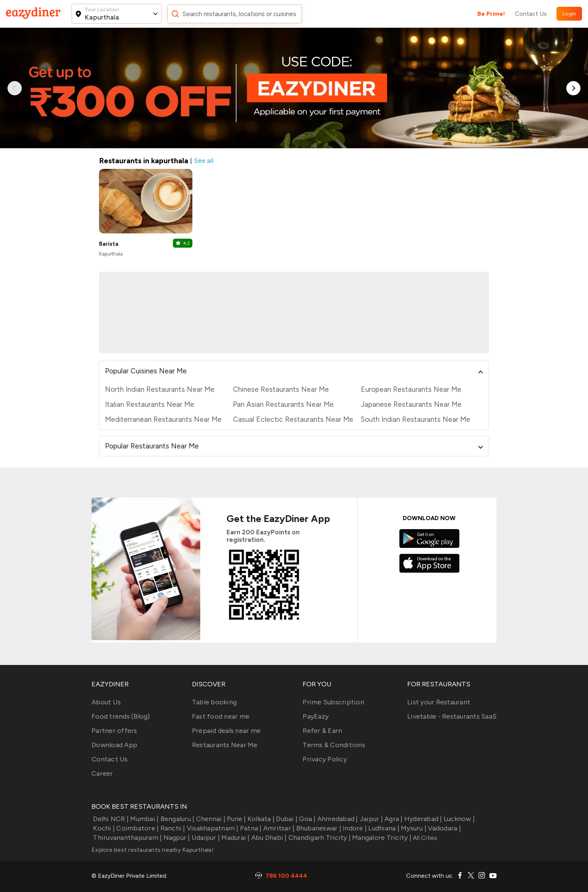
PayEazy (316, 716)
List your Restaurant (439, 702)
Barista (109, 244)
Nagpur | (176, 838)
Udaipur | (205, 838)
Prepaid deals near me (226, 731)
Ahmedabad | (337, 819)
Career (102, 773)
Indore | (354, 828)
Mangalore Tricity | (381, 838)
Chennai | (210, 819)
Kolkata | (260, 819)
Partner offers (114, 731)
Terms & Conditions (334, 745)
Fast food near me (221, 716)
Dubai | (286, 819)
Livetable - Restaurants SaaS (452, 716)
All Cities (424, 838)
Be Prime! (491, 14)
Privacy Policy (325, 759)
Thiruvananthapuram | (127, 838)
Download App (114, 745)
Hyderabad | (422, 819)
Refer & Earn (322, 731)
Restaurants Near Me (225, 745)
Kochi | (103, 828)
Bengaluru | (176, 819)
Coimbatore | (137, 828)
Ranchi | (172, 828)
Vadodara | (444, 828)
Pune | (236, 819)
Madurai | (235, 838)
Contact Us (531, 14)
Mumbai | (144, 819)
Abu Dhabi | (268, 838)
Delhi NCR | (110, 819)
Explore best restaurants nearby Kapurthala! (153, 850)
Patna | (250, 828)
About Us (106, 702)
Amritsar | (278, 828)
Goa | (307, 819)
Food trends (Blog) (121, 716)
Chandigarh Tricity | (319, 838)
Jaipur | (370, 819)
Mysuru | (413, 828)
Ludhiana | (383, 828)
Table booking (214, 702)
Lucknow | (459, 819)
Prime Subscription (333, 702)
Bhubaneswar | (318, 828)
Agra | (393, 819)
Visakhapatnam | (212, 828)
